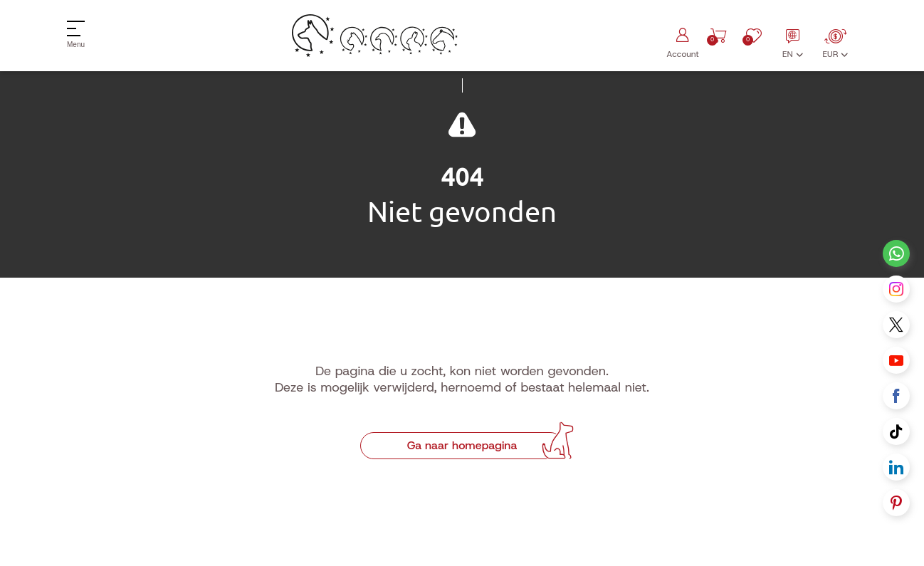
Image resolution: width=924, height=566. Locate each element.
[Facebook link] (896, 396)
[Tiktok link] (896, 431)
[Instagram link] (896, 289)
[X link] (896, 325)
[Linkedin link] (896, 467)
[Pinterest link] (896, 503)
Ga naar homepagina (462, 445)
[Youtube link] (896, 360)
